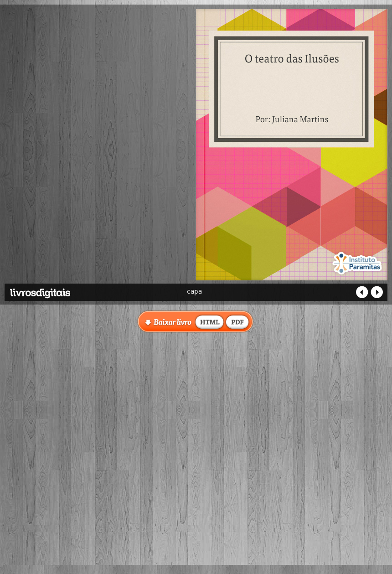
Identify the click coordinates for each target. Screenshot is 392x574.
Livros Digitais (62, 290)
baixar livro (209, 321)
